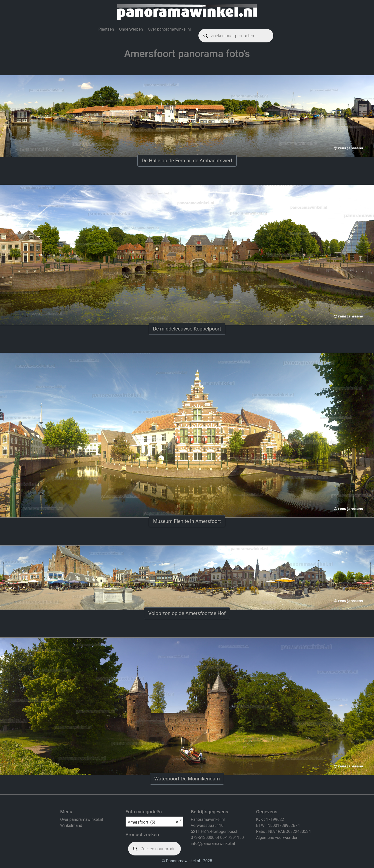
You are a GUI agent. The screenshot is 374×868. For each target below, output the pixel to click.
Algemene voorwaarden (277, 838)
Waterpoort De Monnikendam (187, 779)
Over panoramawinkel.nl (169, 29)
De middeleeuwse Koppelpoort (187, 329)
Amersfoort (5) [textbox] (153, 822)
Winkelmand (71, 825)
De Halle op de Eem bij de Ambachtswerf (187, 161)
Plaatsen (106, 29)
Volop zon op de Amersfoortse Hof (187, 613)
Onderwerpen (131, 29)
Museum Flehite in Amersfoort (187, 521)
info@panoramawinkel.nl (213, 844)
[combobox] (154, 822)
